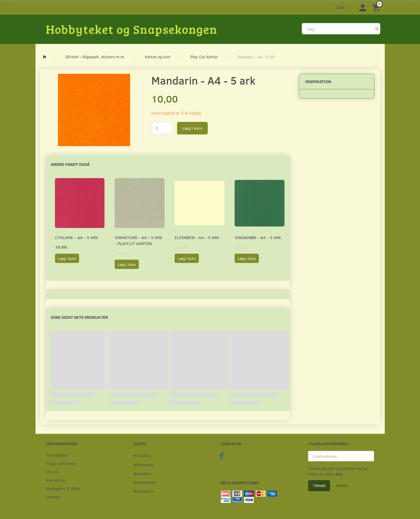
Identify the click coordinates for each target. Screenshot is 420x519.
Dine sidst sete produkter (79, 317)
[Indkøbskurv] (377, 7)
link (339, 474)
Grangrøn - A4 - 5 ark (258, 237)
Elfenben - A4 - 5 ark (197, 237)
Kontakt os (56, 480)
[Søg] (377, 29)
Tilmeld (319, 486)
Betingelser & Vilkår (63, 488)
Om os (52, 472)
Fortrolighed (57, 455)
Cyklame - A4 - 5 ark (77, 237)
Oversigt (53, 497)
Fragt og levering (61, 463)
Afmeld (341, 486)
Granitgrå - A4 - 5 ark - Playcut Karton (139, 240)
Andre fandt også (70, 164)
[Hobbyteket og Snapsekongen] (132, 29)
